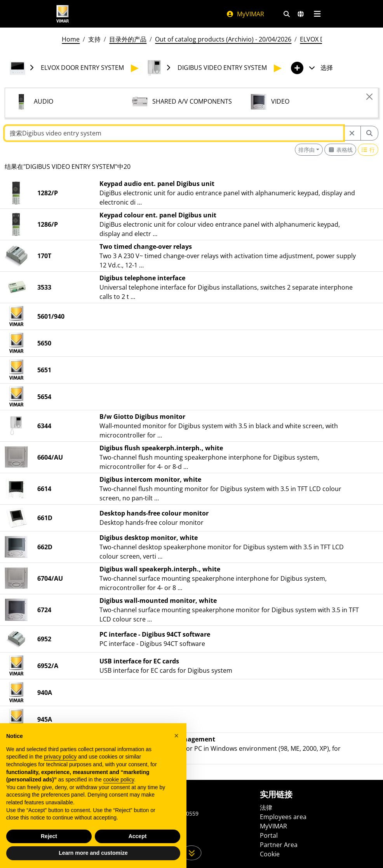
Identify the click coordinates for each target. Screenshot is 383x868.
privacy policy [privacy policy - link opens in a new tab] (60, 757)
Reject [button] (49, 836)
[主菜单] (317, 14)
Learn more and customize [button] (93, 853)
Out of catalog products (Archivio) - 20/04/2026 (223, 39)
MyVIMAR (245, 14)
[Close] (369, 97)
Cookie (270, 854)
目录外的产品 (128, 39)
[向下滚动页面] (192, 853)
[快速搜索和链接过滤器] (287, 14)
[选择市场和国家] (301, 14)
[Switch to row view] (368, 150)
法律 (266, 807)
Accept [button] (138, 836)
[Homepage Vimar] (63, 14)
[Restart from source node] (352, 133)
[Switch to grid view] (340, 150)
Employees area (283, 817)
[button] (176, 736)
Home (71, 39)
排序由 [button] (306, 150)
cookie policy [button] (119, 779)
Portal (269, 835)
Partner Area (279, 845)
